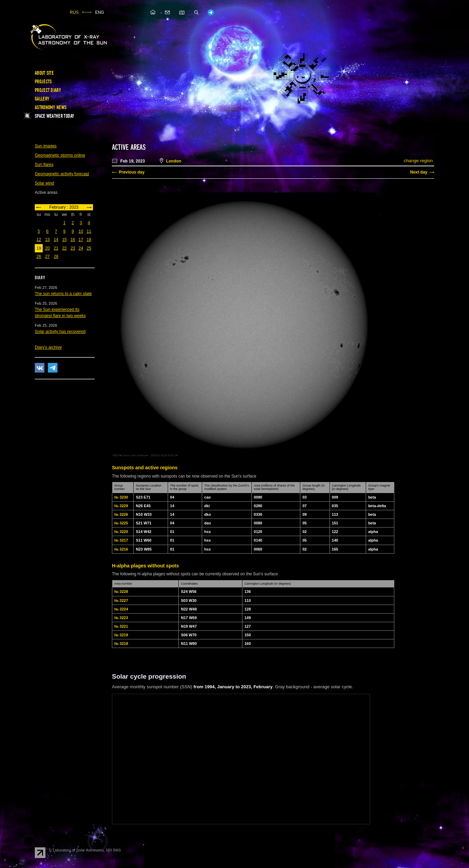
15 (64, 240)
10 (81, 231)
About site (44, 73)
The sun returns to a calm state (63, 294)
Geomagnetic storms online (60, 155)
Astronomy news (51, 107)
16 (73, 240)
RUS (74, 12)
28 (56, 257)
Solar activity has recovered (60, 332)
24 (81, 248)
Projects (43, 82)
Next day (419, 172)
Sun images (46, 146)
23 (73, 248)
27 (47, 257)
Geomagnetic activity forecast (62, 174)
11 (89, 231)
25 (89, 248)
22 (64, 248)
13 (47, 240)
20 (47, 248)
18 (89, 240)
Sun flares (44, 165)
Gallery (42, 99)
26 (39, 257)
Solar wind (44, 183)
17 (81, 240)
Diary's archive (48, 347)
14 (56, 240)
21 (56, 248)
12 (39, 240)
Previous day (132, 172)
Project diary (48, 90)
